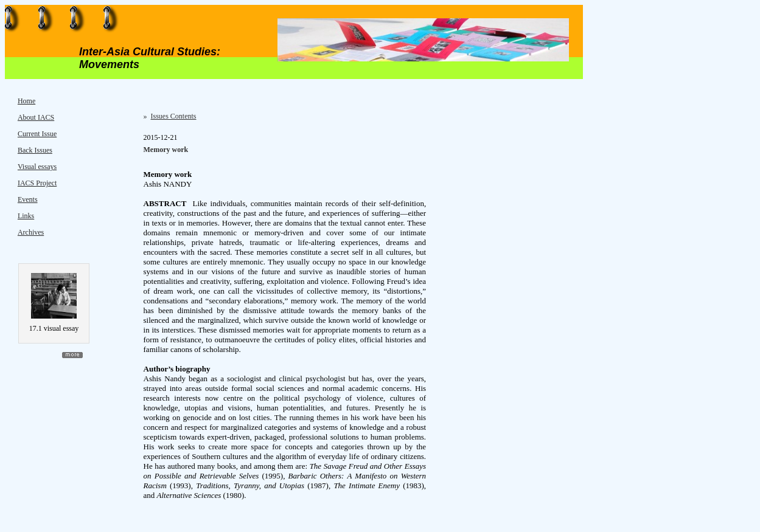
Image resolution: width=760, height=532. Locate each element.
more (72, 355)
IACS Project (37, 183)
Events (28, 199)
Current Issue (37, 134)
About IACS (36, 117)
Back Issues (35, 150)
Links (26, 216)
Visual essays (37, 167)
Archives (31, 232)
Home (26, 101)
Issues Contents (174, 116)
